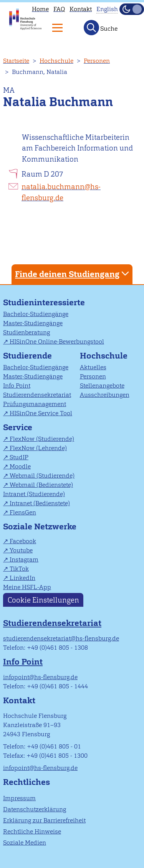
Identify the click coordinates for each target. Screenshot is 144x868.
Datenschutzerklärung (35, 809)
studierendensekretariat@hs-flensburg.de (61, 638)
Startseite (16, 61)
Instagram (24, 559)
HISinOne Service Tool (41, 413)
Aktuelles (93, 367)
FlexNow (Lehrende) (38, 448)
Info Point (17, 386)
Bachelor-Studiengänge (36, 314)
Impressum (19, 798)
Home (40, 9)
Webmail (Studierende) (42, 476)
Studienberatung (26, 332)
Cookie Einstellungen (43, 600)
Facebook (23, 541)
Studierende (27, 356)
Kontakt (81, 9)
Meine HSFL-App (27, 587)
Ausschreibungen (105, 395)
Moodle (20, 466)
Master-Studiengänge (33, 323)
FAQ (59, 9)
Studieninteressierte (44, 302)
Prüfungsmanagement (35, 404)
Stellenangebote (102, 386)
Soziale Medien (25, 843)
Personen (97, 61)
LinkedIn (22, 578)
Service (18, 427)
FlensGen (23, 512)
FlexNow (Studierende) (42, 439)
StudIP (19, 457)
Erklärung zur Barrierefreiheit (44, 820)
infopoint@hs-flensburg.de (40, 677)
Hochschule (56, 61)
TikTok (19, 569)
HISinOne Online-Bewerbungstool (57, 341)
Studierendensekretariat (37, 395)
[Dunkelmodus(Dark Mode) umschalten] (132, 9)
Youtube (21, 550)
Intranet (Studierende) (34, 494)
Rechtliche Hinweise (32, 831)
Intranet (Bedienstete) (40, 503)
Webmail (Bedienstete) (41, 485)
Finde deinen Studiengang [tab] (73, 274)
